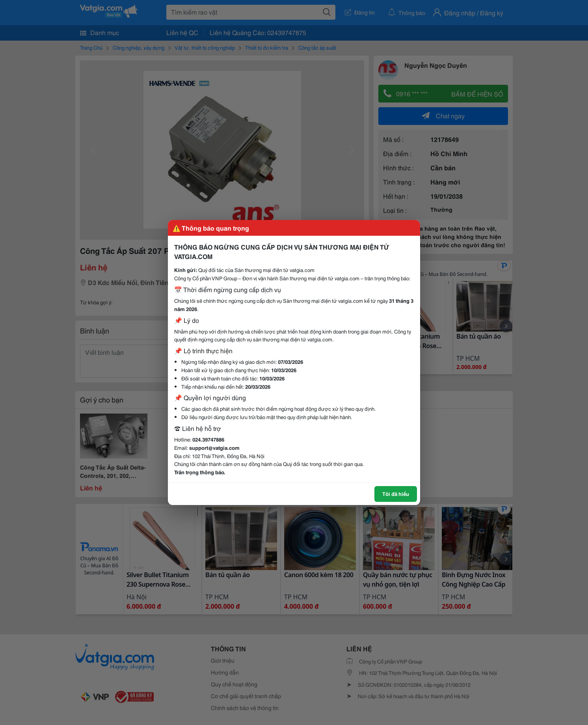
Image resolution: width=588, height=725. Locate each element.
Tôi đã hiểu (396, 494)
